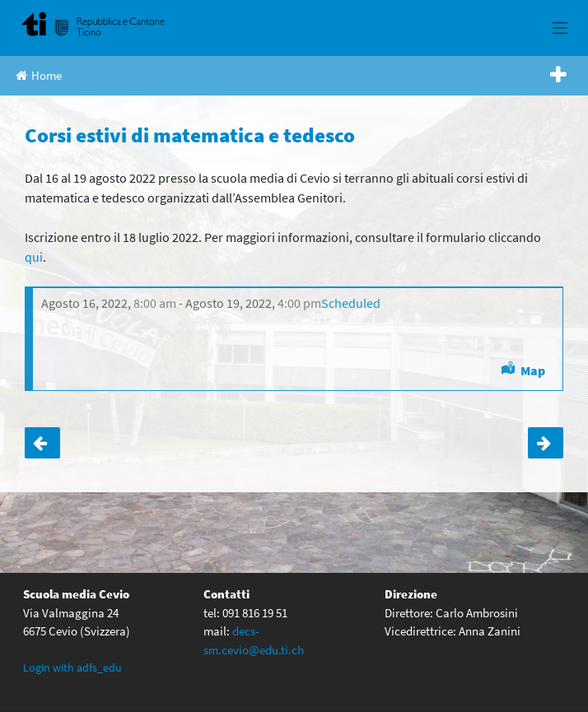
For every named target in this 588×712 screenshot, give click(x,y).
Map (533, 370)
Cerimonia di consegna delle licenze (546, 443)
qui (34, 257)
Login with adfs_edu (72, 668)
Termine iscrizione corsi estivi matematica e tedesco (42, 443)
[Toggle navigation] (560, 28)
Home (39, 75)
